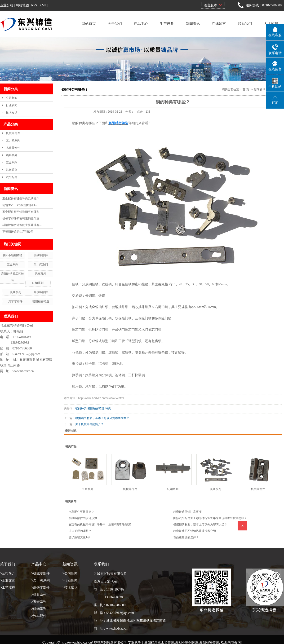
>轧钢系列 (39, 609)
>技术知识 (70, 587)
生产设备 (167, 24)
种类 (108, 408)
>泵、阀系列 (40, 580)
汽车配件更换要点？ (81, 512)
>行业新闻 (70, 580)
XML (43, 5)
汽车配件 (12, 177)
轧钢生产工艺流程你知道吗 (19, 205)
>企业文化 (8, 580)
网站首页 (89, 24)
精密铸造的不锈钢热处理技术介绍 (195, 531)
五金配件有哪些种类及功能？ (21, 198)
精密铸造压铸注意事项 (187, 512)
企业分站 (7, 5)
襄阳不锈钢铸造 (13, 255)
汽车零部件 (15, 301)
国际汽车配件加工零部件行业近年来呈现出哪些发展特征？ (210, 518)
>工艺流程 (8, 587)
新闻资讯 (193, 24)
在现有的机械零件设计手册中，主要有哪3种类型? (100, 525)
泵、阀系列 (13, 141)
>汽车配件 (39, 616)
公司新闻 (12, 98)
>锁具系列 (39, 595)
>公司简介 (8, 573)
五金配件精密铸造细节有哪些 (21, 212)
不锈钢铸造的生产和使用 (18, 232)
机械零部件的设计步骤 (83, 518)
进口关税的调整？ (80, 531)
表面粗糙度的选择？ (186, 537)
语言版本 (210, 5)
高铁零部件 (13, 148)
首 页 (246, 89)
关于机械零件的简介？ (89, 424)
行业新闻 (12, 105)
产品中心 (141, 24)
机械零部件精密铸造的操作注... (22, 218)
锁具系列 (12, 155)
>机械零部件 (40, 573)
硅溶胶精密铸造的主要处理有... (22, 225)
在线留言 (219, 24)
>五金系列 (39, 602)
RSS (34, 5)
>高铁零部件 (40, 587)
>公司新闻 (70, 573)
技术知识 (12, 113)
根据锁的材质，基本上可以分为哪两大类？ (102, 418)
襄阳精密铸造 (41, 301)
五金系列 (12, 163)
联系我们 (245, 24)
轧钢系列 (12, 170)
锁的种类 (81, 408)
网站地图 (22, 5)
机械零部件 (13, 133)
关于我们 (115, 24)
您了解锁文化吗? (79, 537)
